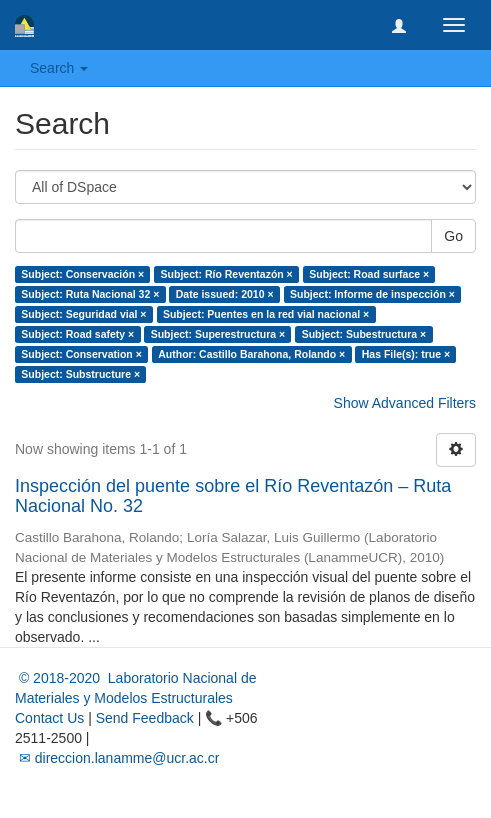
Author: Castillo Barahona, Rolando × (251, 354)
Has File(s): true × (406, 354)
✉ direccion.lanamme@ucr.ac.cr (117, 758)
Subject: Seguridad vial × (83, 314)
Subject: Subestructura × (364, 334)
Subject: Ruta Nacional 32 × (90, 294)
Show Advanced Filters (405, 403)
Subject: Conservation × (81, 354)
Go (453, 236)
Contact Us (49, 718)
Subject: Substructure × (80, 374)
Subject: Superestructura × (218, 334)
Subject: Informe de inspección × (372, 294)
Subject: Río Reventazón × (227, 274)
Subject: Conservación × (82, 274)
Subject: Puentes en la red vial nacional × (266, 314)
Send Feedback (145, 718)
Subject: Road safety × (77, 334)
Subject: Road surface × (369, 274)
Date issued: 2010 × (225, 294)
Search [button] (59, 68)
